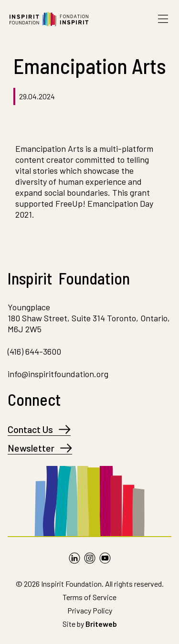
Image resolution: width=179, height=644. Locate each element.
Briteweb (101, 624)
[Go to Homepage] (49, 19)
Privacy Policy (90, 610)
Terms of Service (89, 597)
